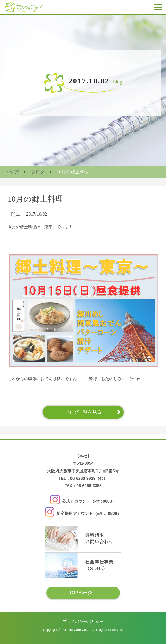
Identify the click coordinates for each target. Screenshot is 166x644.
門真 (16, 214)
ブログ (38, 172)
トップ (12, 172)
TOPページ (80, 593)
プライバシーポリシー (83, 622)
